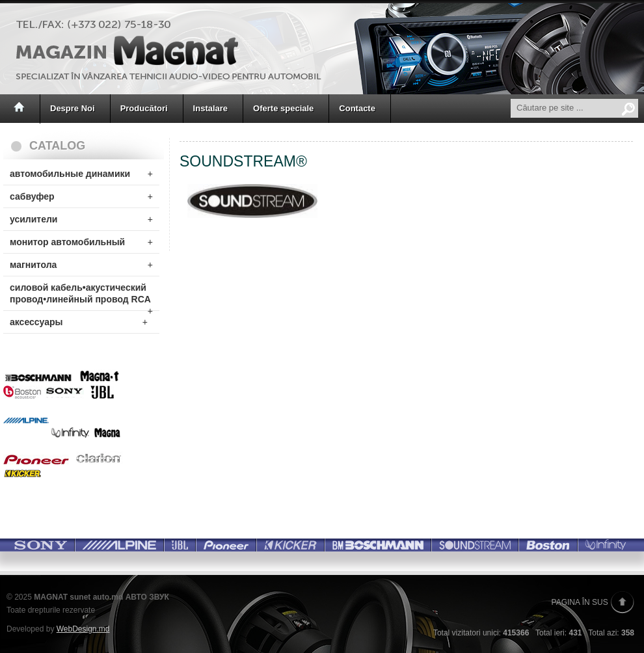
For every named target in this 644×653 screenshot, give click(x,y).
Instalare (210, 108)
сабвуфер (81, 196)
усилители (81, 219)
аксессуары (79, 322)
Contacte (357, 108)
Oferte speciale (283, 108)
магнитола (81, 265)
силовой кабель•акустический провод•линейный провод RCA (81, 296)
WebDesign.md (83, 629)
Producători (144, 108)
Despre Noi (73, 108)
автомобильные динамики (81, 174)
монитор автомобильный (81, 242)
